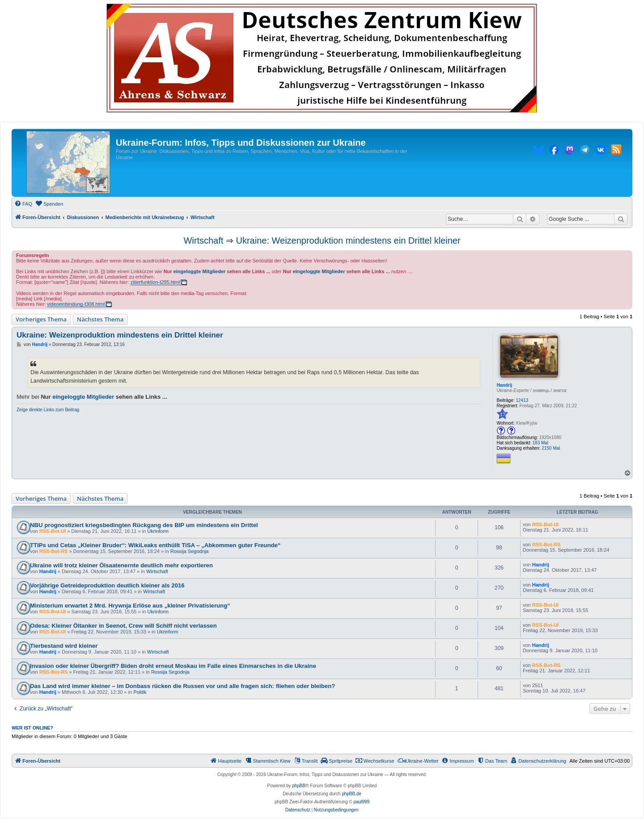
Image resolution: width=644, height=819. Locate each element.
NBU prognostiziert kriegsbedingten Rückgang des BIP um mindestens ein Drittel (144, 525)
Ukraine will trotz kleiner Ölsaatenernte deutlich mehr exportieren (121, 565)
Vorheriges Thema (41, 319)
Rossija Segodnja (190, 551)
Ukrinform (158, 531)
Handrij (504, 385)
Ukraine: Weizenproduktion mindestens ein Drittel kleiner (348, 241)
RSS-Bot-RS (54, 551)
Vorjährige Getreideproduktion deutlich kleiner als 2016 (107, 585)
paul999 (361, 802)
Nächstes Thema (100, 319)
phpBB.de (352, 794)
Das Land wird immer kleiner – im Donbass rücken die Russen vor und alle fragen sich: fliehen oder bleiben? (182, 686)
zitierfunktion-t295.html (155, 282)
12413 (522, 400)
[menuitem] (23, 204)
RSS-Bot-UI (53, 531)
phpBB (299, 786)
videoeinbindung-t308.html (76, 304)
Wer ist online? (32, 728)
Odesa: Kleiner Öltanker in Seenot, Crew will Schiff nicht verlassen (123, 626)
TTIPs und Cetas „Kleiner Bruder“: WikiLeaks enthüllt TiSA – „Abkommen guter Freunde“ (155, 545)
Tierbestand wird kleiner (64, 646)
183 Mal (541, 443)
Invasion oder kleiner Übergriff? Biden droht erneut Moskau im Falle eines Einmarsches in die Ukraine (173, 666)
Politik (140, 692)
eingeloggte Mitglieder (200, 271)
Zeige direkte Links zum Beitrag (48, 410)
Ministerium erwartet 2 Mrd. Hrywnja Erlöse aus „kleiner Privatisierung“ (130, 606)
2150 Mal (551, 448)
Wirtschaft (203, 241)
